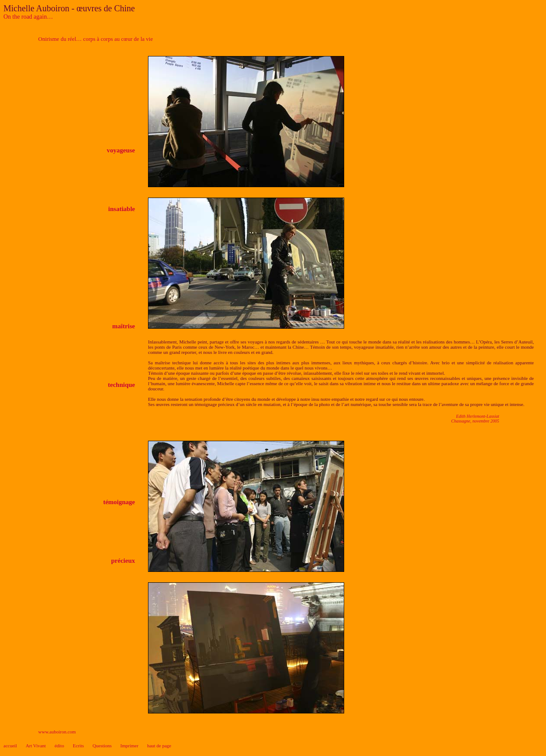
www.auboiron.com (57, 732)
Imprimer (129, 746)
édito (59, 746)
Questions (102, 746)
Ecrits (79, 746)
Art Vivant (36, 746)
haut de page (159, 746)
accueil (10, 746)
